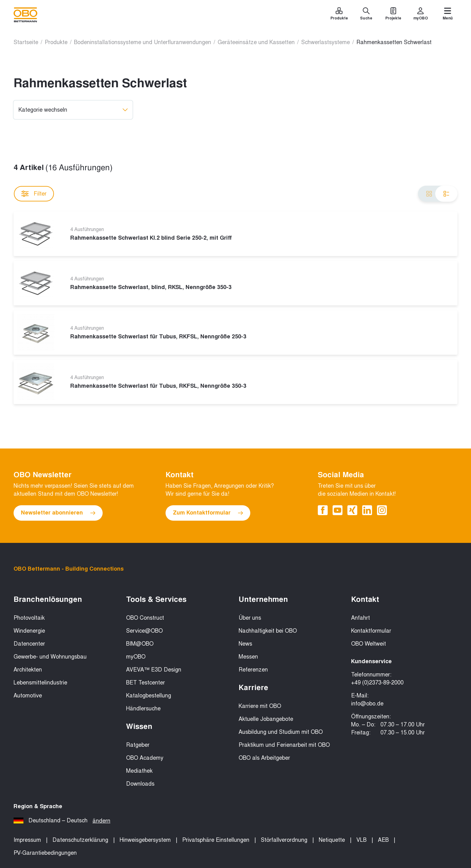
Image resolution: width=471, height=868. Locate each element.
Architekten (28, 670)
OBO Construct (145, 618)
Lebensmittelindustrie (40, 683)
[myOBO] (420, 15)
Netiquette (332, 840)
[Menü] (448, 15)
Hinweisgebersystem (145, 840)
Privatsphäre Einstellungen (216, 840)
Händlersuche (143, 709)
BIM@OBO (140, 644)
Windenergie (29, 631)
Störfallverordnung (284, 840)
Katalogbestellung (149, 696)
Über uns (250, 618)
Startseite (26, 42)
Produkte (56, 42)
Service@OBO (144, 631)
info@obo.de (367, 704)
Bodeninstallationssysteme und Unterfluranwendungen (143, 42)
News (245, 644)
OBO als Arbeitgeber (264, 758)
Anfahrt (360, 618)
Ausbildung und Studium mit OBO (281, 732)
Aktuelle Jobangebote (266, 719)
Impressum (27, 840)
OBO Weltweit (369, 644)
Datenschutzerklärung (80, 840)
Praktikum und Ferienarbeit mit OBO (284, 745)
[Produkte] (339, 15)
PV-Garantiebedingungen (45, 853)
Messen (248, 657)
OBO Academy (145, 758)
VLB (361, 840)
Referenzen (253, 670)
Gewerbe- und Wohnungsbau (50, 657)
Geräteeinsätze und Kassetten (256, 42)
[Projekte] (393, 15)
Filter (34, 194)
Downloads (140, 784)
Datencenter (29, 644)
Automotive (28, 696)
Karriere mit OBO (260, 706)
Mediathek (139, 771)
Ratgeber (138, 745)
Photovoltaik (29, 618)
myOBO (136, 657)
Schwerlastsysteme (326, 42)
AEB (383, 840)
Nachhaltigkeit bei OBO (268, 631)
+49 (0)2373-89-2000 (377, 683)
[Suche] (366, 15)
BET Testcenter (145, 683)
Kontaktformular (371, 631)
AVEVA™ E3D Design (154, 670)
